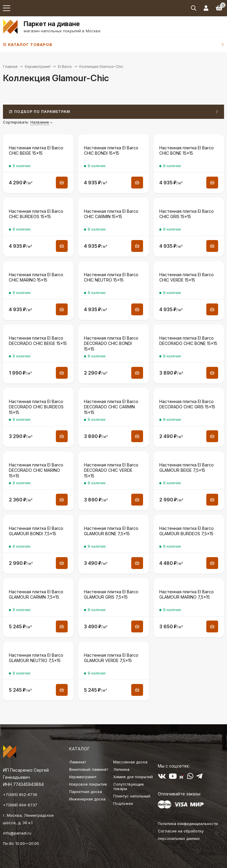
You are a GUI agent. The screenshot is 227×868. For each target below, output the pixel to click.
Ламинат (78, 762)
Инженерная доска (87, 799)
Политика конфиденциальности (188, 824)
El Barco (65, 67)
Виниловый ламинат (89, 769)
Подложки (123, 803)
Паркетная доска (86, 792)
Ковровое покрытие (88, 784)
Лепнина (121, 769)
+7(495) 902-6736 (20, 795)
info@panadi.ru (17, 833)
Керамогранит (38, 67)
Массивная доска (130, 762)
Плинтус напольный (132, 796)
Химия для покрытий (133, 777)
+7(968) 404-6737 (20, 805)
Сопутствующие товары (129, 786)
